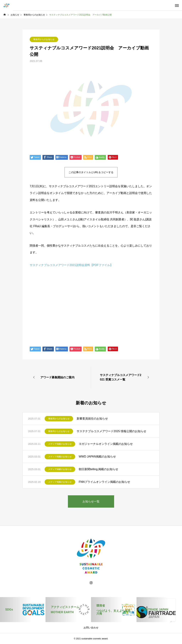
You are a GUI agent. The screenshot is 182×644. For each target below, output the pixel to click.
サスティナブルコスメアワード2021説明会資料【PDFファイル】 (71, 265)
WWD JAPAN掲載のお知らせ (97, 457)
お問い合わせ (91, 628)
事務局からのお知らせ (44, 39)
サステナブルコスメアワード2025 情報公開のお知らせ (111, 431)
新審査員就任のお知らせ (92, 419)
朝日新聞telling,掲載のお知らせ (98, 469)
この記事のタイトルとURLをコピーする (91, 172)
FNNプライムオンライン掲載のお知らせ (104, 482)
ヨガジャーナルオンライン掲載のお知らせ (106, 444)
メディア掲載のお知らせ (60, 444)
